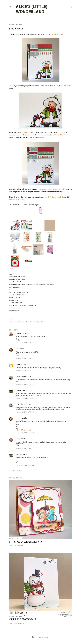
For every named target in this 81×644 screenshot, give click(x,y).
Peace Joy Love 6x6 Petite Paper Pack (51, 189)
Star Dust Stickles (60, 135)
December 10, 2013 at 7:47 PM (25, 412)
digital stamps (22, 322)
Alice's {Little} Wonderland (32, 9)
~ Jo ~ (18, 418)
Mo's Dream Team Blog (17, 200)
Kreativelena (21, 377)
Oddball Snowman (22, 619)
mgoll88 (19, 455)
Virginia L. (21, 404)
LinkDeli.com (12, 269)
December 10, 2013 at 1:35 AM (25, 343)
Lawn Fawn (30, 322)
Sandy (18, 439)
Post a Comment (15, 471)
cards (15, 322)
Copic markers (30, 135)
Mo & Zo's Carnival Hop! (26, 542)
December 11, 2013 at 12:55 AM (25, 433)
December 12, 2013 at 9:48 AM (25, 449)
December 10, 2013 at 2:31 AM (25, 358)
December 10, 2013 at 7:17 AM (25, 371)
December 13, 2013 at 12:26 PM (25, 466)
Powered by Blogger (41, 637)
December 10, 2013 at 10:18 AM (25, 398)
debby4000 (20, 333)
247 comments (19, 546)
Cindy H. (19, 365)
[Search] (71, 6)
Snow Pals (26, 132)
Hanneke (19, 390)
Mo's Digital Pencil (57, 34)
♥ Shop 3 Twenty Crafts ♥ (24, 430)
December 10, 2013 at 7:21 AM (25, 384)
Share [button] (11, 319)
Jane (18, 349)
